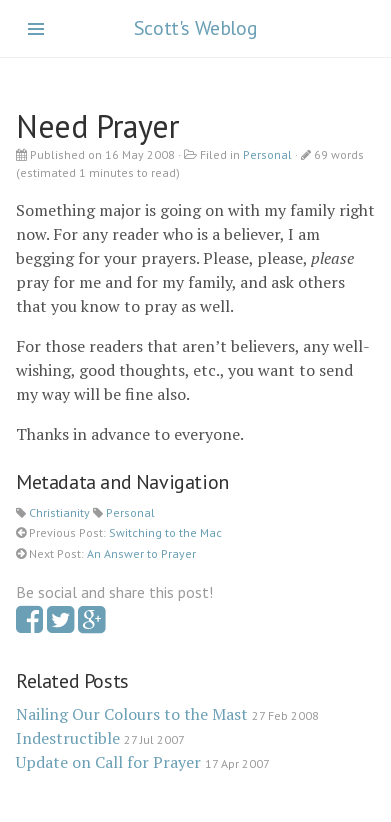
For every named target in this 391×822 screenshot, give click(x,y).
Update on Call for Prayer (108, 762)
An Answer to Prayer (141, 553)
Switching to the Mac (165, 532)
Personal (267, 154)
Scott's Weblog (195, 28)
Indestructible (68, 738)
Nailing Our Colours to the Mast (132, 714)
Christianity (59, 512)
